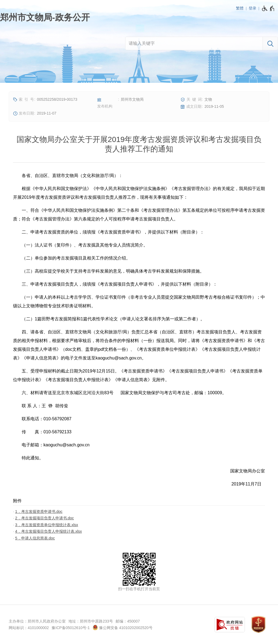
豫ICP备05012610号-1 (71, 628)
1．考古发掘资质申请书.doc (39, 512)
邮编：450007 (128, 621)
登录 (252, 8)
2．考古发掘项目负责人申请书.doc (45, 518)
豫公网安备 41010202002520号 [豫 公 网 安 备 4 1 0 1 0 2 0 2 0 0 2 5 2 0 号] (123, 627)
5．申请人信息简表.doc (35, 538)
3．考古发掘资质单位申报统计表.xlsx (47, 525)
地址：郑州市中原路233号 (91, 621)
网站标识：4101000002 (29, 628)
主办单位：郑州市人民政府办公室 (37, 621)
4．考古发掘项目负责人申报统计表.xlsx (49, 531)
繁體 (240, 8)
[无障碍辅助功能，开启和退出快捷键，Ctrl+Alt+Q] (268, 8)
